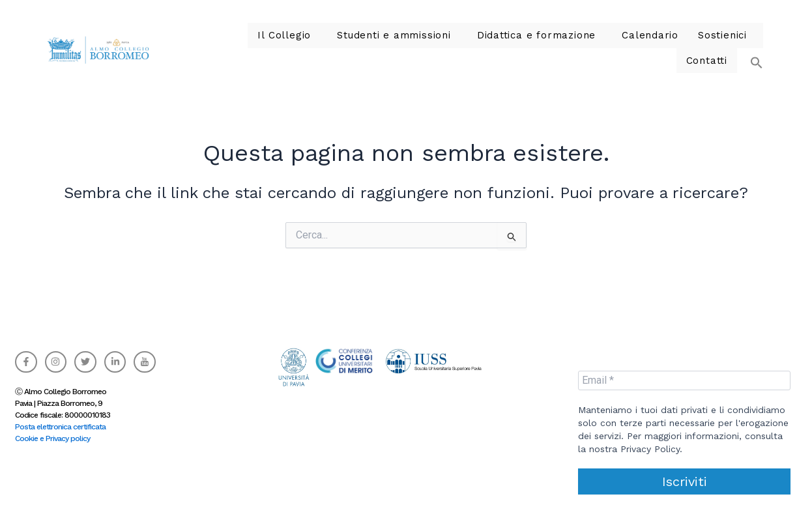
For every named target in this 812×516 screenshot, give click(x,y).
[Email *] (684, 376)
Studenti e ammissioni (338, 46)
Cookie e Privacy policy (52, 435)
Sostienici (642, 46)
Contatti (709, 46)
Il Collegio (237, 46)
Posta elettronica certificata (60, 423)
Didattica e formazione (470, 46)
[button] (750, 39)
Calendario (575, 46)
